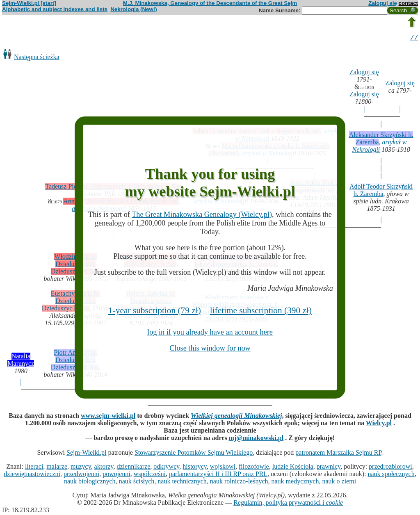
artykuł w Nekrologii (379, 147)
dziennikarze (134, 468)
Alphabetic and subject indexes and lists (55, 9)
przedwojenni (81, 475)
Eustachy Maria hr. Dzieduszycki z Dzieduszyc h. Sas (71, 302)
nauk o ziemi (339, 482)
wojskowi (223, 468)
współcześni (150, 475)
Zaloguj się (383, 3)
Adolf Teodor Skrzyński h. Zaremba (381, 191)
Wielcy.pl (379, 424)
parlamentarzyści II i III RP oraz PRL (218, 475)
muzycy (81, 468)
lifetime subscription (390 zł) (261, 310)
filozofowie (254, 468)
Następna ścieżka (37, 58)
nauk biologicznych (90, 482)
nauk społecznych (391, 475)
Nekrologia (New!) (134, 9)
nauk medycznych (295, 482)
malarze (57, 468)
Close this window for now (210, 348)
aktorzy (104, 468)
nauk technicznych (182, 482)
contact (408, 3)
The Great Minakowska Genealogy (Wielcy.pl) (202, 214)
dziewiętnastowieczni (32, 475)
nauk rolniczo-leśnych (239, 482)
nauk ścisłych (137, 482)
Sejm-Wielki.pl (87, 454)
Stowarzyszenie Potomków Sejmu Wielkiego (194, 454)
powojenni (116, 475)
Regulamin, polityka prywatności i (288, 504)
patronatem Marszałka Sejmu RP (338, 454)
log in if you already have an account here (210, 332)
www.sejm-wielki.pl (108, 417)
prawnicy (329, 468)
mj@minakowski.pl (256, 439)
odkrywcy (166, 468)
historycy (195, 468)
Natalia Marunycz (21, 361)
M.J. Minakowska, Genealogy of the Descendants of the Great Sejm (210, 3)
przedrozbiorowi (390, 468)
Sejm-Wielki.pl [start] (29, 3)
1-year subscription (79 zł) (155, 310)
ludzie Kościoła (293, 468)
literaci (34, 468)
